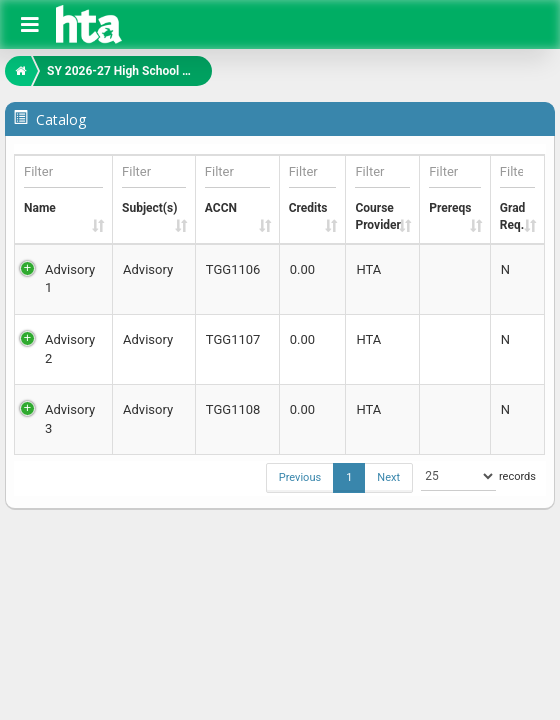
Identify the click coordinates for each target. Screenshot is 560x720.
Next (388, 477)
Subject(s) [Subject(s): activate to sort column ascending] (154, 185)
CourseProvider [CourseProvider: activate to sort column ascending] (382, 194)
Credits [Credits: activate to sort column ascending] (313, 185)
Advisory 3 (70, 419)
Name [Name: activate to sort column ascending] (63, 185)
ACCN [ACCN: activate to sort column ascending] (237, 185)
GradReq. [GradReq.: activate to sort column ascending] (518, 194)
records (474, 476)
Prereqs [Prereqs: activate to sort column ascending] (455, 185)
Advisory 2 (70, 349)
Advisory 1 (70, 279)
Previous (300, 477)
